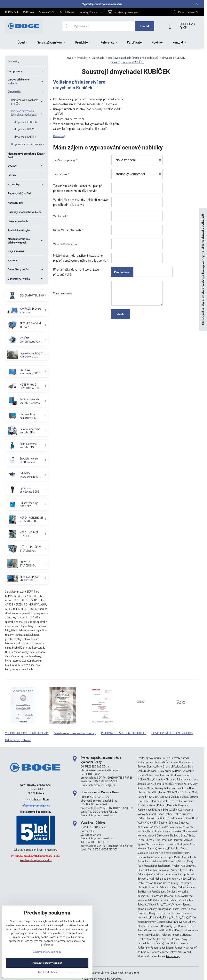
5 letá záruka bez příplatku (36, 812)
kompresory (173, 956)
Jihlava (40, 793)
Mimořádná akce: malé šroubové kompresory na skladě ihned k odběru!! (203, 269)
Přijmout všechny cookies (47, 963)
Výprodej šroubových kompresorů (102, 4)
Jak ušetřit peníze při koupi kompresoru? (36, 850)
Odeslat (121, 314)
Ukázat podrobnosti (47, 972)
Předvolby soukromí (98, 973)
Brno (46, 799)
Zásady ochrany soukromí (125, 973)
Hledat (145, 26)
